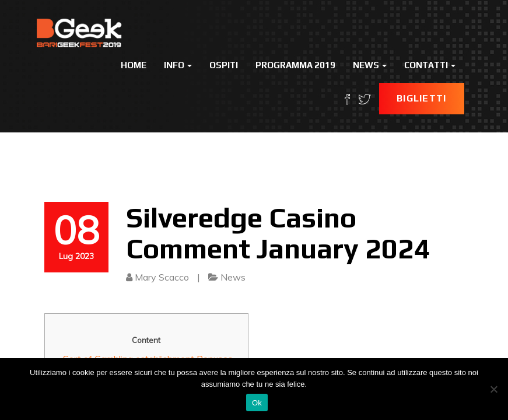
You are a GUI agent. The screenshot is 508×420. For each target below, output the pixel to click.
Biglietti (422, 98)
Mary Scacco (162, 277)
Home (134, 65)
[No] (493, 389)
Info (178, 65)
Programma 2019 (295, 65)
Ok (257, 403)
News (370, 65)
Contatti (430, 65)
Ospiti (224, 65)
